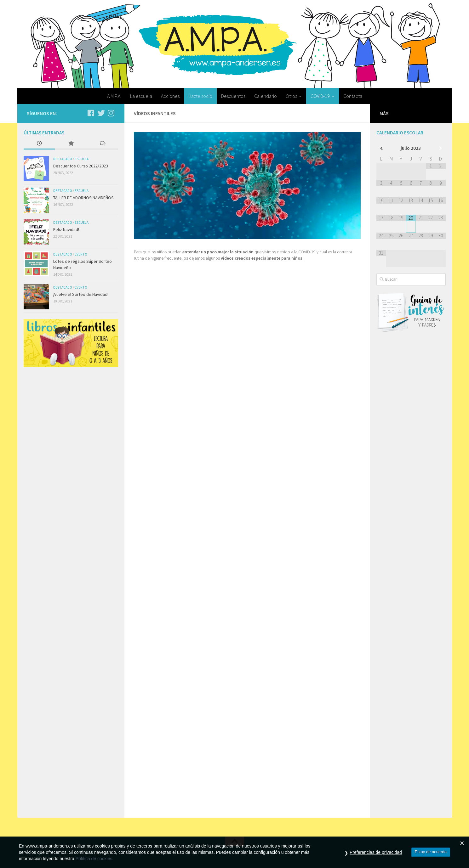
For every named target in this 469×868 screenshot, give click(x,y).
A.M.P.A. (114, 96)
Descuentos (233, 96)
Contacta (353, 96)
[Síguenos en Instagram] (111, 113)
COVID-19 (320, 96)
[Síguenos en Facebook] (91, 113)
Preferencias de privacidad (376, 852)
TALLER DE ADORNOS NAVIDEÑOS (83, 198)
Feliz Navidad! (66, 229)
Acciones (170, 96)
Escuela (82, 159)
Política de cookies (94, 859)
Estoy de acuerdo (431, 852)
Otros (291, 96)
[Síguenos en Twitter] (101, 113)
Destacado (63, 159)
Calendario (266, 96)
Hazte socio (200, 96)
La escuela (141, 96)
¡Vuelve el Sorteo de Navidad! (81, 294)
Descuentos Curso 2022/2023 (81, 166)
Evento (81, 254)
